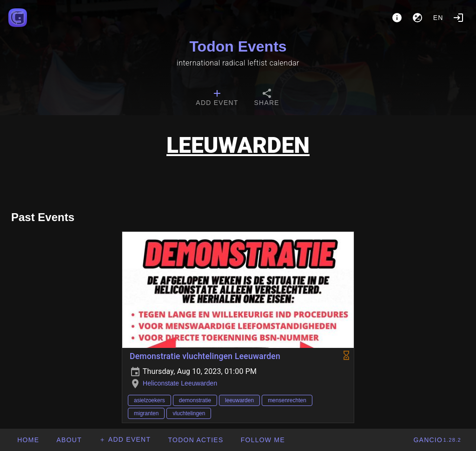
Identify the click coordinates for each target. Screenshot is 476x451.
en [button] (438, 18)
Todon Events (238, 46)
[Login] (458, 18)
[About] (397, 18)
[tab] (217, 98)
